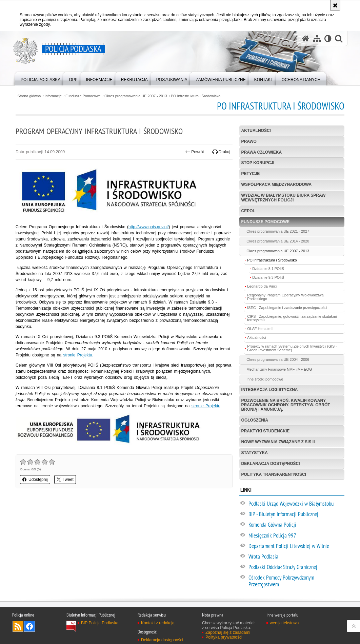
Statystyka (255, 453)
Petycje (251, 174)
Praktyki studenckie (266, 431)
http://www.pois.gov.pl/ (149, 227)
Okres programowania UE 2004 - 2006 (278, 359)
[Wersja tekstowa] (328, 38)
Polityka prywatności (224, 637)
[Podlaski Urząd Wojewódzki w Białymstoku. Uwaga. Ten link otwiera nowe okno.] (296, 504)
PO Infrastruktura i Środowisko (196, 96)
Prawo (249, 141)
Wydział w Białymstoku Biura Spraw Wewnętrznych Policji (284, 198)
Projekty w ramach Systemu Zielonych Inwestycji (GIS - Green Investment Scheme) (292, 348)
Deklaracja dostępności (271, 464)
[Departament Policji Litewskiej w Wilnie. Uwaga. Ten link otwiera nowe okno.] (296, 546)
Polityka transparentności (274, 474)
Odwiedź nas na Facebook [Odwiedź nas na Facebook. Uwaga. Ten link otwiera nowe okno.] (29, 626)
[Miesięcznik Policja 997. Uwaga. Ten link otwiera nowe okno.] (296, 536)
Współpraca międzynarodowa (277, 184)
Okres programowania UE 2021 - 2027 (278, 231)
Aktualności (256, 131)
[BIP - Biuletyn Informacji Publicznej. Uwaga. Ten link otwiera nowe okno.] (296, 514)
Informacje (53, 96)
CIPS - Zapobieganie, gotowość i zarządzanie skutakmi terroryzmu (292, 318)
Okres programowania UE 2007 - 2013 (136, 96)
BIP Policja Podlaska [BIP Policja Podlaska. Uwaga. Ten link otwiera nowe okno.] (100, 623)
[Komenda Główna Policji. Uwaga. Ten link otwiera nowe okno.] (296, 525)
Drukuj (221, 152)
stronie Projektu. (78, 355)
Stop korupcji (258, 163)
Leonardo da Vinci (262, 286)
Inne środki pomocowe (265, 379)
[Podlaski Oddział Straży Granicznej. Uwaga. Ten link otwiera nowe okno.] (296, 567)
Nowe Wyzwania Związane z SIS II (278, 442)
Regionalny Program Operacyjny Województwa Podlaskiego (285, 297)
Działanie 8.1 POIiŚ (268, 269)
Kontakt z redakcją (158, 623)
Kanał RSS (18, 626)
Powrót (195, 152)
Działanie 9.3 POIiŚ (268, 277)
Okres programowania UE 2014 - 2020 (278, 241)
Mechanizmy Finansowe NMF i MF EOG (279, 369)
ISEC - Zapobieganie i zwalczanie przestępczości (287, 308)
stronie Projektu (206, 406)
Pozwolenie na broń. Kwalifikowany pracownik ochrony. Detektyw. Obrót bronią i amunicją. (286, 405)
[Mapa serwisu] (317, 38)
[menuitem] (41, 78)
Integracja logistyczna (270, 390)
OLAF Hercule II (260, 329)
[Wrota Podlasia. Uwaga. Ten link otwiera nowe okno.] (296, 557)
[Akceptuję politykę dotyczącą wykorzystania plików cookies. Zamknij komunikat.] (335, 5)
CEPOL (248, 211)
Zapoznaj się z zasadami (228, 632)
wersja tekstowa (284, 623)
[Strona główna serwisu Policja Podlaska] (306, 38)
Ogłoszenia (255, 420)
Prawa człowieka (262, 152)
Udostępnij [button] (35, 480)
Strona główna (29, 96)
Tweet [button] (65, 480)
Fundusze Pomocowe (83, 96)
